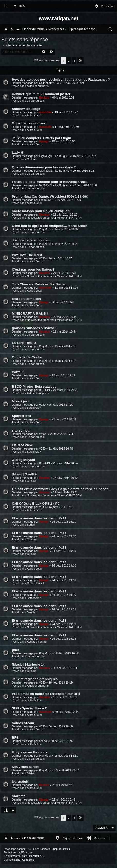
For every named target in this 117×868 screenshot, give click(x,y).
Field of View (22, 445)
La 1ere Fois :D (24, 343)
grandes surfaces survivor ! (34, 328)
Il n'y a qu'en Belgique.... (31, 752)
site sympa (21, 430)
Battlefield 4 (34, 408)
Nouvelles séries (25, 767)
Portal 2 (18, 372)
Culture (31, 159)
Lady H (17, 153)
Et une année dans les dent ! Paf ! (39, 518)
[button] (80, 61)
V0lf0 (42, 258)
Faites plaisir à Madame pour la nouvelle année (50, 182)
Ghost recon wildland (29, 123)
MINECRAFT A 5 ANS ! (30, 313)
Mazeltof (34, 856)
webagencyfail (23, 460)
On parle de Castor (27, 357)
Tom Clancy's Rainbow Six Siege (38, 284)
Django (44, 141)
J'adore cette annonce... (31, 240)
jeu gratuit (20, 781)
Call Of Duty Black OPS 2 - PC (36, 504)
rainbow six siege (26, 109)
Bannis (31, 612)
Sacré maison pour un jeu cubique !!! (42, 211)
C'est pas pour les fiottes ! (33, 270)
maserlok (45, 112)
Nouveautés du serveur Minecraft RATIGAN (54, 218)
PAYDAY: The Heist (27, 255)
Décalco (44, 214)
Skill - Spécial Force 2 (29, 708)
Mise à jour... (22, 401)
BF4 (15, 738)
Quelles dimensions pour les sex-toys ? (44, 167)
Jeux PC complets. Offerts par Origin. (42, 138)
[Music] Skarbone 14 (28, 664)
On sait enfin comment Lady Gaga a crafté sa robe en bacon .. (62, 489)
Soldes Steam (23, 723)
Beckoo (44, 97)
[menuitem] (18, 7)
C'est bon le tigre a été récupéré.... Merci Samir (49, 226)
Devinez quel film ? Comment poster (41, 94)
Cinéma (32, 539)
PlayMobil (45, 229)
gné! (15, 650)
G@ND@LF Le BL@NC (54, 156)
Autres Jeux (34, 115)
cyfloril (43, 434)
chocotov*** (46, 200)
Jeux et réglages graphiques (35, 679)
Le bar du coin (36, 101)
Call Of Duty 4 (35, 583)
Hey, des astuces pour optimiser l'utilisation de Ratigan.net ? (61, 79)
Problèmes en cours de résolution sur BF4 (46, 694)
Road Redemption (26, 299)
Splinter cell (21, 416)
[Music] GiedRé (24, 474)
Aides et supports (38, 86)
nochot (43, 741)
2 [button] (69, 61)
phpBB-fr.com (25, 852)
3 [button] (74, 61)
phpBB (25, 849)
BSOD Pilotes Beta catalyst (34, 387)
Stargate (19, 796)
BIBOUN (44, 390)
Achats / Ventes (37, 642)
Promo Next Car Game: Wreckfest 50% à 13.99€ (50, 196)
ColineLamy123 (49, 83)
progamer (16, 856)
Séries (31, 525)
